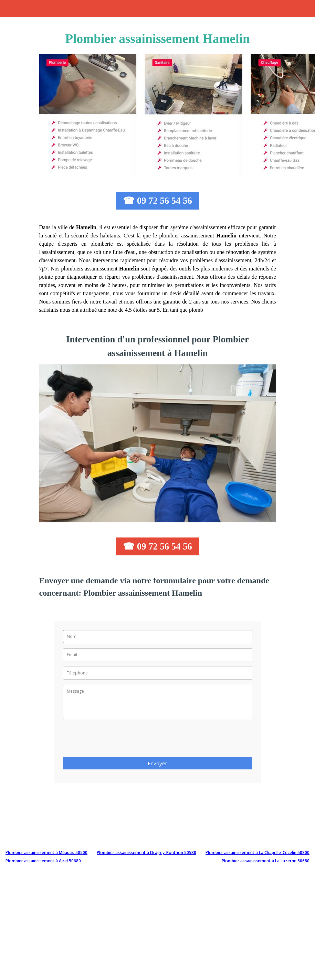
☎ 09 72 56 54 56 (157, 201)
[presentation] (115, 740)
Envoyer (157, 763)
